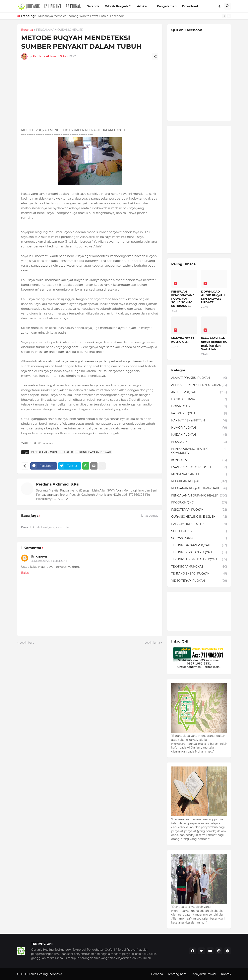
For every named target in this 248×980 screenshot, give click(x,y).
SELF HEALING (199, 531)
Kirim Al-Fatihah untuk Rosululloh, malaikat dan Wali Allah (214, 344)
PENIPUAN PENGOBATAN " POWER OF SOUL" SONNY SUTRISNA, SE (183, 299)
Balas (25, 573)
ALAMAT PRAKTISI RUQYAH (199, 378)
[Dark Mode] (220, 6)
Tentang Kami (178, 974)
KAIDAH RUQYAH (199, 435)
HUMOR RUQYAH (199, 428)
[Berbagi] (155, 56)
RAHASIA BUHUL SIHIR (199, 524)
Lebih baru (27, 643)
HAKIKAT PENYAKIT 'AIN (199, 421)
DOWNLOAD (199, 406)
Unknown (39, 556)
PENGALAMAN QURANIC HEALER (60, 30)
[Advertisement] (90, 96)
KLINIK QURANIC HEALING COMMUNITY (199, 451)
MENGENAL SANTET (199, 474)
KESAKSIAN (199, 442)
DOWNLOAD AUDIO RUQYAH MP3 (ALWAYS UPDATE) (213, 297)
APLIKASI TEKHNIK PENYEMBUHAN (199, 385)
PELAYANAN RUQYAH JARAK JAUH (199, 489)
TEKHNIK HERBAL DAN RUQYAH (199, 560)
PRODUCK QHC (199, 503)
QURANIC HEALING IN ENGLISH (199, 517)
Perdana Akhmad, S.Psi (58, 484)
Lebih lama (152, 643)
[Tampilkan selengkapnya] (102, 466)
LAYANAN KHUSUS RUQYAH (199, 467)
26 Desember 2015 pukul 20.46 (49, 561)
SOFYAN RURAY (199, 538)
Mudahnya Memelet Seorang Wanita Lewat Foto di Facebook (81, 16)
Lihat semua (150, 516)
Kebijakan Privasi (204, 974)
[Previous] (224, 16)
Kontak (226, 974)
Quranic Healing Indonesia (44, 974)
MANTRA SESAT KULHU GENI (183, 340)
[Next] (229, 16)
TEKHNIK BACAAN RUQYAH (94, 452)
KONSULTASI (199, 460)
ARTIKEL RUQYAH (199, 392)
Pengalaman (167, 6)
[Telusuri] (228, 6)
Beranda (93, 6)
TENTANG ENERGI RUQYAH (199, 574)
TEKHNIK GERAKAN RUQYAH (199, 552)
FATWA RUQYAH (199, 413)
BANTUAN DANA (199, 399)
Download (190, 6)
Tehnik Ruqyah (116, 6)
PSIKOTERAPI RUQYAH (199, 510)
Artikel (142, 6)
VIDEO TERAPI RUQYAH (199, 581)
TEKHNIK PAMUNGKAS (199, 567)
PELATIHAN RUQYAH (199, 481)
